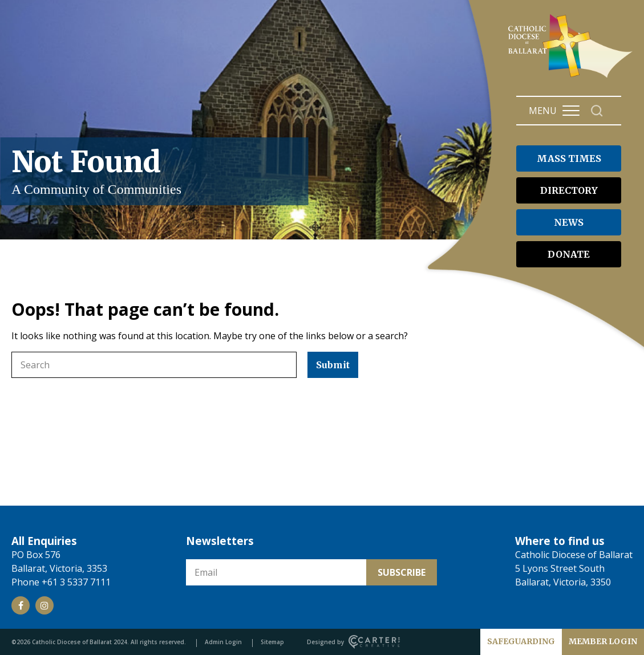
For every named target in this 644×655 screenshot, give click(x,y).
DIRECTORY (569, 190)
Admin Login (223, 642)
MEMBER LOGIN (603, 641)
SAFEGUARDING (521, 641)
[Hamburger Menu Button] (571, 111)
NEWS (569, 222)
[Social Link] (21, 605)
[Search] (597, 111)
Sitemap (272, 642)
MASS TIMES (569, 158)
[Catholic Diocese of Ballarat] (572, 78)
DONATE (569, 254)
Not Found (154, 171)
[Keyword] (154, 365)
